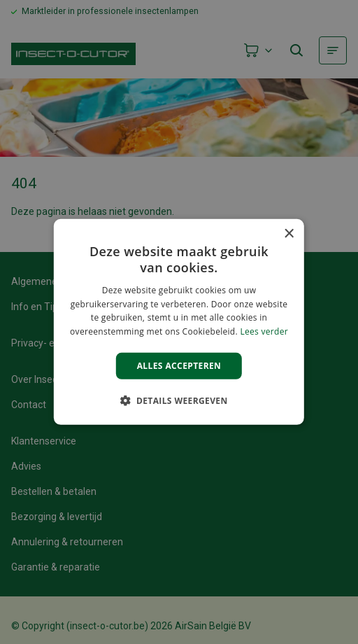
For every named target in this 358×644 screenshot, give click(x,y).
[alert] (179, 322)
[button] (179, 400)
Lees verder (264, 331)
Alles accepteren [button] (179, 366)
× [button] (288, 234)
